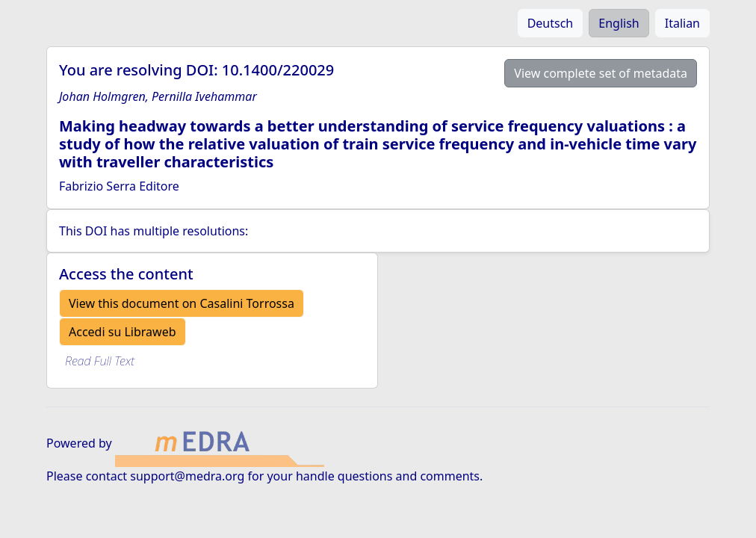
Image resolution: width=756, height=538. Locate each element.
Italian (682, 23)
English (619, 23)
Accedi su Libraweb (123, 332)
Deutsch (551, 23)
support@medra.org (187, 476)
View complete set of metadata (601, 73)
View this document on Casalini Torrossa (182, 303)
